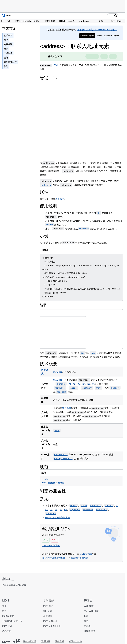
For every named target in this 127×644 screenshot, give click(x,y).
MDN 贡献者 (86, 554)
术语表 (87, 626)
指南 (86, 616)
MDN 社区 (48, 606)
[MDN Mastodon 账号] (19, 592)
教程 (86, 621)
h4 (84, 384)
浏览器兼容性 (10, 62)
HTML (56, 65)
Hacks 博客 (90, 631)
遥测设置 (46, 641)
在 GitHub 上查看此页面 (54, 558)
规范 (6, 58)
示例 (6, 49)
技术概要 (8, 53)
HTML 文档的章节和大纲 (57, 517)
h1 (70, 384)
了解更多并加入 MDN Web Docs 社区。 (97, 30)
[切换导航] (122, 16)
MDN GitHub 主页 (52, 626)
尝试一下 (8, 35)
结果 (43, 305)
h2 (74, 384)
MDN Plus (7, 626)
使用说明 (8, 44)
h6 (93, 384)
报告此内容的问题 (79, 558)
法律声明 (60, 641)
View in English (87, 36)
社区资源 (48, 611)
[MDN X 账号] (14, 592)
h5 (89, 384)
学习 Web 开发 (91, 611)
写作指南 (48, 616)
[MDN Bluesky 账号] (9, 592)
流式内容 (58, 372)
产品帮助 (7, 631)
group (57, 431)
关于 (4, 606)
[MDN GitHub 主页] (4, 592)
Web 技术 (89, 606)
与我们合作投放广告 (12, 621)
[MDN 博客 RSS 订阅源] (24, 592)
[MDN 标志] (8, 579)
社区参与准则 (75, 641)
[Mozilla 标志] (11, 641)
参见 (6, 66)
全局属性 (60, 199)
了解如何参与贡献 (51, 545)
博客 (4, 611)
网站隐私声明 (30, 641)
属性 (6, 40)
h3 (79, 384)
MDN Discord (50, 621)
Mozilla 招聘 (9, 616)
